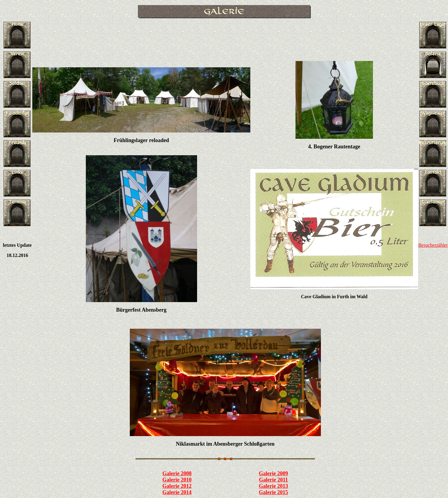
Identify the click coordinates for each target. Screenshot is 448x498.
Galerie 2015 (273, 492)
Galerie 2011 (273, 480)
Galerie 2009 (273, 473)
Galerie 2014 (177, 492)
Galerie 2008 (177, 473)
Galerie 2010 (177, 480)
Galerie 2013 (273, 486)
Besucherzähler (433, 245)
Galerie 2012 (177, 486)
